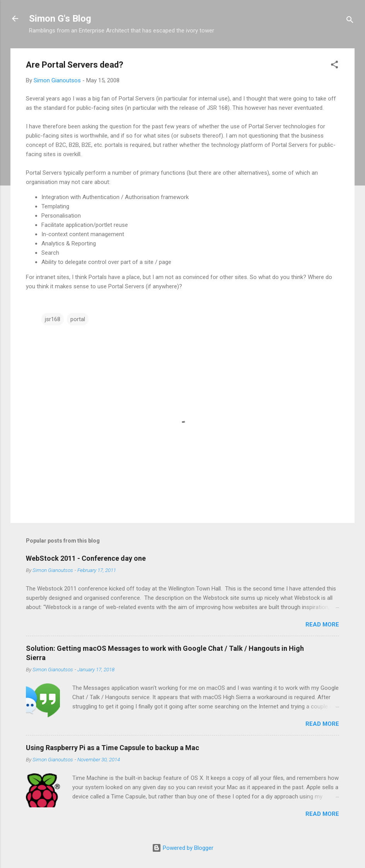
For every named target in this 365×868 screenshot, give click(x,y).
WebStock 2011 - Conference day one (86, 558)
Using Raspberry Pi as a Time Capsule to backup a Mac (113, 748)
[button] (334, 66)
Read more (322, 625)
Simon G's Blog (60, 19)
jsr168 (53, 319)
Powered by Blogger (183, 848)
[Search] (350, 21)
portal (78, 319)
